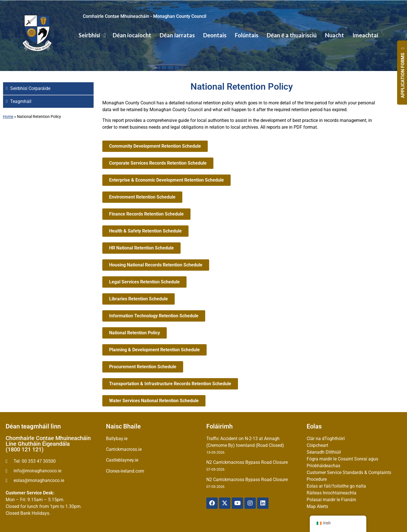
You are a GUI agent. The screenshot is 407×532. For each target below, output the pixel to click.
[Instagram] (250, 503)
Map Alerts (317, 506)
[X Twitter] (225, 503)
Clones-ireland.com (125, 471)
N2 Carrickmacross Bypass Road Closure (247, 462)
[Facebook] (212, 503)
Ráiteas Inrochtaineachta (332, 493)
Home (8, 117)
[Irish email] (53, 481)
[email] (53, 471)
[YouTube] (237, 503)
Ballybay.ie (117, 439)
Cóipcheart (317, 445)
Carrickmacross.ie (124, 449)
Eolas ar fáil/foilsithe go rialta (336, 486)
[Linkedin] (263, 503)
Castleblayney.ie (122, 460)
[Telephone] (53, 461)
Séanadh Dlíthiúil (324, 452)
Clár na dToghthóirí (326, 439)
